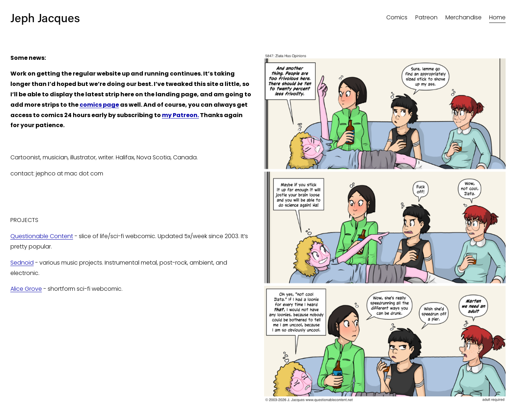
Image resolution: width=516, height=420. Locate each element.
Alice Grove (26, 289)
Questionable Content (42, 236)
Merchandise (464, 17)
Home (497, 17)
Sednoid (22, 263)
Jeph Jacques (45, 18)
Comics (397, 17)
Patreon (426, 17)
